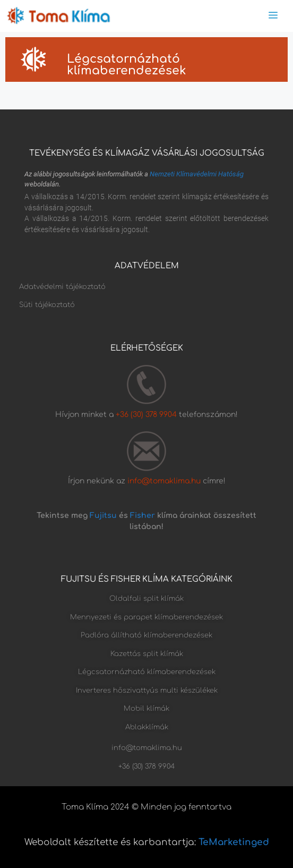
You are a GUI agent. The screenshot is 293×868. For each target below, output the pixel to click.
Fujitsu (103, 516)
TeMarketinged (234, 842)
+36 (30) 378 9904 (147, 415)
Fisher (143, 516)
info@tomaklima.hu (164, 481)
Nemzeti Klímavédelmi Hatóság (197, 174)
